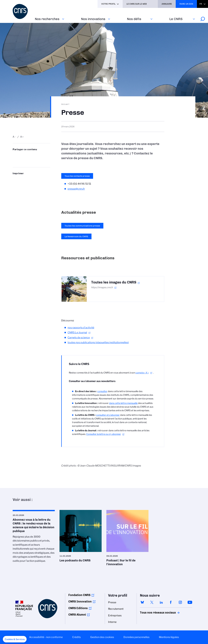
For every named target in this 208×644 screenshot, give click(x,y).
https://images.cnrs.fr (102, 287)
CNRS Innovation (80, 602)
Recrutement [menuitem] (116, 609)
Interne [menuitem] (112, 622)
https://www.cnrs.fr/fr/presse (22, 161)
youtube (190, 602)
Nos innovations (93, 19)
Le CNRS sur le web (137, 4)
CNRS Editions (78, 608)
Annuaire (167, 4)
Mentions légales (169, 637)
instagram (180, 602)
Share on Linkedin (30, 156)
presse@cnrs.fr (76, 189)
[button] (15, 639)
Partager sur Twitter (22, 156)
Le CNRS (176, 19)
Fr (201, 4)
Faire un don (186, 4)
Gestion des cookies (102, 637)
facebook (171, 602)
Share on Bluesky (14, 156)
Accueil (65, 104)
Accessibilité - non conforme (46, 637)
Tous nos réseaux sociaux (152, 613)
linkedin (161, 602)
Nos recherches (47, 19)
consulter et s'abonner (108, 415)
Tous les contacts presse (77, 176)
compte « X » (142, 373)
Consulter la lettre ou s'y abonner (104, 434)
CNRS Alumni (77, 615)
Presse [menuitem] (112, 602)
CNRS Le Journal (77, 333)
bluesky (142, 602)
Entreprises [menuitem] (115, 615)
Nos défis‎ (134, 19)
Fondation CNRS (79, 595)
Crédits (76, 637)
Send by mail (14, 161)
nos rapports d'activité (81, 328)
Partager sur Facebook (38, 156)
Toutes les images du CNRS (114, 282)
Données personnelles (136, 637)
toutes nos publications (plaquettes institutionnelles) (98, 342)
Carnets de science (79, 338)
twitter (152, 602)
